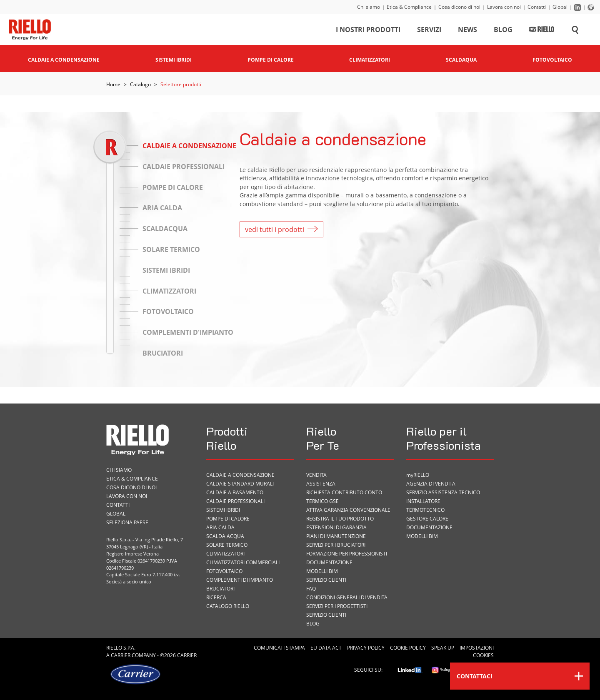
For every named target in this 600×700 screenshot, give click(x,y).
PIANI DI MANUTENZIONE (336, 536)
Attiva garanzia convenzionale (348, 510)
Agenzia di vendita (431, 484)
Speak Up (443, 648)
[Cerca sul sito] (575, 31)
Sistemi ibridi (223, 510)
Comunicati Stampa (279, 648)
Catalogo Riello (228, 606)
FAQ (311, 589)
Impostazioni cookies (477, 651)
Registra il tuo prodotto (340, 519)
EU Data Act (326, 648)
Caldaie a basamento (235, 492)
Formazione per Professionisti (347, 554)
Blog (503, 31)
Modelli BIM (322, 571)
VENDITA (316, 475)
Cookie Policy (408, 648)
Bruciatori (220, 589)
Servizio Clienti (326, 580)
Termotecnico (425, 510)
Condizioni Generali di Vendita (347, 597)
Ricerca (216, 597)
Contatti (537, 7)
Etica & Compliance (409, 7)
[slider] (110, 147)
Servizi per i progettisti (337, 606)
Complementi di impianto (240, 580)
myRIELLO (418, 475)
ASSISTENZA (321, 484)
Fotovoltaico (224, 571)
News (467, 31)
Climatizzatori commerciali (243, 562)
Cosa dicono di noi (459, 7)
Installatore (423, 501)
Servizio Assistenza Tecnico (443, 492)
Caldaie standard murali (240, 484)
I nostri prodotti (368, 31)
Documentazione (329, 562)
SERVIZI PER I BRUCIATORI (336, 545)
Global (560, 7)
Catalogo (140, 84)
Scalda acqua (225, 536)
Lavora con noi (504, 7)
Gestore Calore (427, 519)
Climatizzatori (225, 554)
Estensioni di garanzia (336, 527)
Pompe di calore (228, 519)
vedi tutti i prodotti (281, 229)
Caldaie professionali (235, 501)
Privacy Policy (366, 648)
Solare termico (227, 545)
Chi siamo (369, 7)
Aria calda (220, 527)
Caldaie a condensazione (240, 475)
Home (113, 84)
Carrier (121, 655)
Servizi (429, 31)
